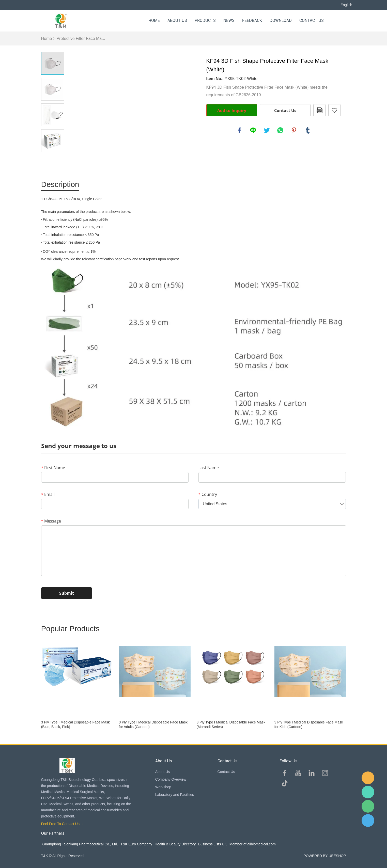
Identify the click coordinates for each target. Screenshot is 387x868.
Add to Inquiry (232, 111)
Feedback (252, 20)
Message (51, 521)
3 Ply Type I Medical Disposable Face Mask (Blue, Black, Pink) (76, 724)
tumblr (308, 130)
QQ (368, 820)
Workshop (163, 787)
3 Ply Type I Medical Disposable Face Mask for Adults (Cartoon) (153, 724)
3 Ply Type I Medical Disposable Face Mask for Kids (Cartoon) (309, 724)
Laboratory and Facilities (175, 795)
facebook (239, 130)
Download (281, 20)
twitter (267, 130)
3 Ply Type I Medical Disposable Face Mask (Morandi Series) (231, 724)
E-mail (368, 778)
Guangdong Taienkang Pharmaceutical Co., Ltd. (80, 844)
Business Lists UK (213, 844)
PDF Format (319, 110)
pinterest (294, 130)
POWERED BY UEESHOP (325, 856)
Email (48, 494)
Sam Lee (368, 792)
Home (154, 20)
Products (205, 20)
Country (208, 494)
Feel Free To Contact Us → (63, 824)
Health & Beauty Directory (175, 844)
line (253, 130)
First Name (53, 468)
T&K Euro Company (136, 844)
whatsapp (280, 130)
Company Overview (171, 779)
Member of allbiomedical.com (253, 844)
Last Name (209, 468)
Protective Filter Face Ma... (81, 38)
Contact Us (312, 20)
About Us (177, 20)
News (229, 20)
